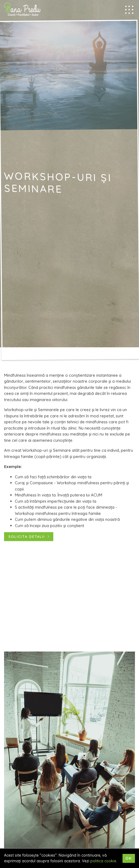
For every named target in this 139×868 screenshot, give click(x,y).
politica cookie (103, 861)
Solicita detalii (27, 537)
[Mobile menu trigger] (129, 10)
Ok (129, 858)
